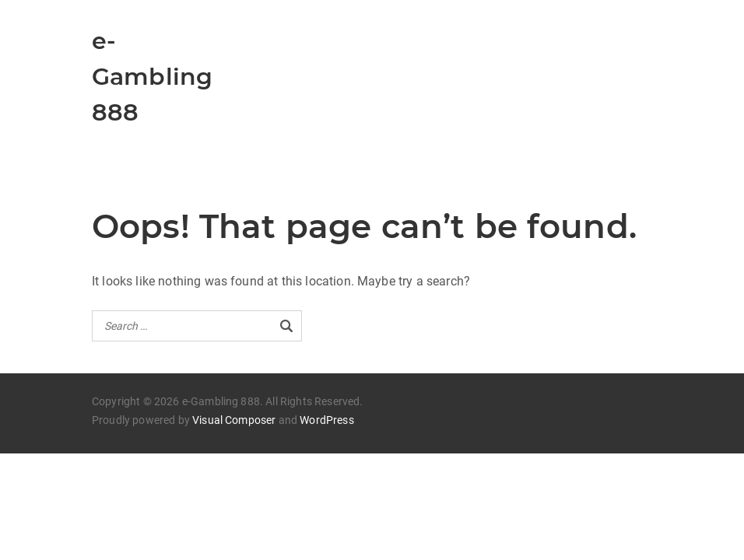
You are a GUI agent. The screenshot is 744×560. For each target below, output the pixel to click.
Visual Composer (234, 420)
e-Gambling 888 (152, 77)
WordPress (326, 420)
